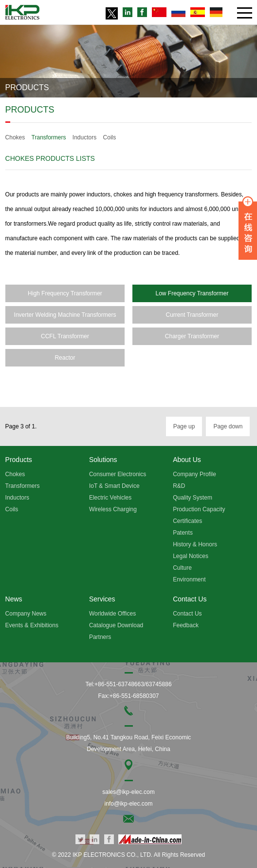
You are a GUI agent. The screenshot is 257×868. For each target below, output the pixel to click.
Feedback (186, 625)
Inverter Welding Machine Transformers (65, 315)
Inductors (84, 137)
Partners (100, 637)
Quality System (193, 498)
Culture (182, 568)
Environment (189, 579)
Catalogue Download (116, 625)
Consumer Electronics (118, 474)
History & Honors (195, 544)
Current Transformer (192, 315)
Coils (110, 137)
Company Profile (194, 474)
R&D (179, 486)
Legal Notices (191, 556)
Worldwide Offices (112, 614)
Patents (183, 533)
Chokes (15, 137)
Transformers (49, 137)
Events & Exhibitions (32, 625)
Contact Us (187, 614)
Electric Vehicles (110, 498)
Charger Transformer (192, 336)
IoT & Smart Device (114, 486)
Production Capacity (199, 509)
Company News (26, 614)
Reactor (65, 358)
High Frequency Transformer (65, 293)
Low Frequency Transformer (192, 293)
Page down (228, 426)
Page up (184, 426)
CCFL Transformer (65, 336)
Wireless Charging (113, 509)
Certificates (187, 521)
